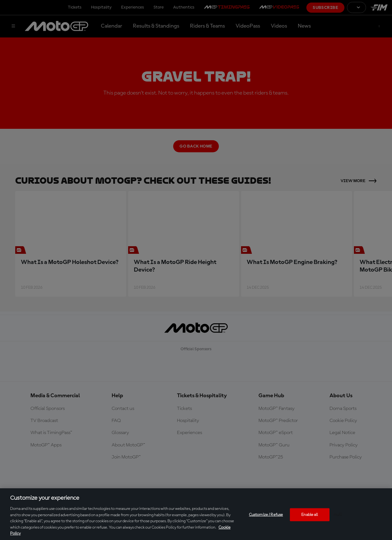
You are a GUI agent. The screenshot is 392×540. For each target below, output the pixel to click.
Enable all (310, 514)
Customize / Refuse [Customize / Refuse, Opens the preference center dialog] (266, 514)
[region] (196, 514)
